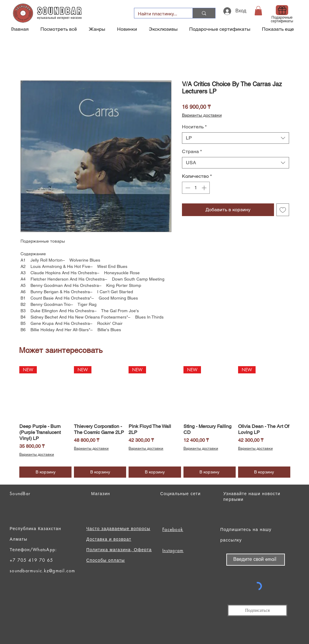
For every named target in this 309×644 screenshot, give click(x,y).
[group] (155, 422)
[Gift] (282, 10)
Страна (192, 151)
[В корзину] (45, 472)
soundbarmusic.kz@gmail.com (43, 571)
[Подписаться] (257, 610)
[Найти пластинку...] (159, 14)
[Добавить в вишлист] (283, 210)
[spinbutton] (196, 188)
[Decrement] (187, 188)
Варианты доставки (202, 115)
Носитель (194, 127)
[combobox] (236, 138)
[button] (258, 11)
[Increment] (205, 188)
